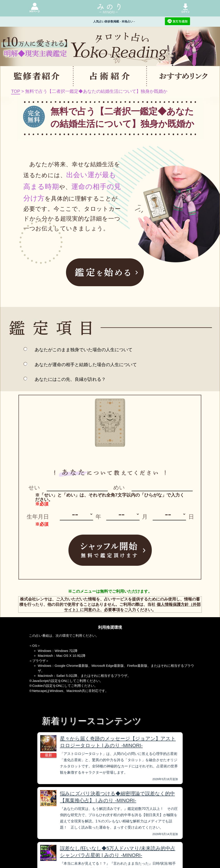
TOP (16, 91)
